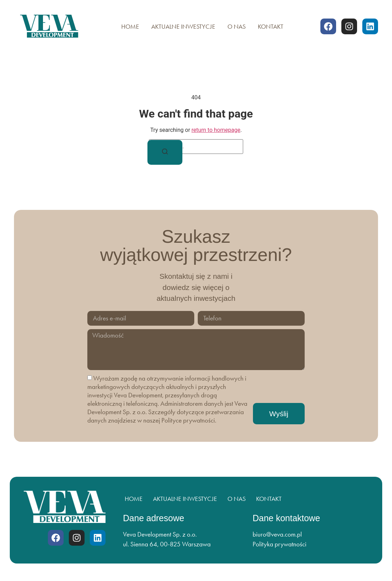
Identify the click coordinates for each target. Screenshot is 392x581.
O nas (237, 27)
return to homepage (216, 130)
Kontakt (271, 27)
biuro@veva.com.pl (277, 534)
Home (130, 27)
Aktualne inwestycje (183, 27)
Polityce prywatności (188, 420)
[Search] (165, 153)
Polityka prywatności (280, 544)
